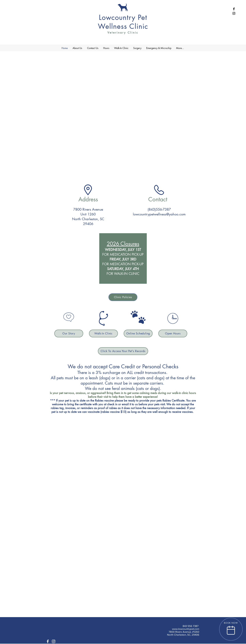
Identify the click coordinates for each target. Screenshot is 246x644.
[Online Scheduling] (138, 333)
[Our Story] (69, 333)
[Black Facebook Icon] (234, 9)
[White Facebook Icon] (48, 641)
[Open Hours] (173, 333)
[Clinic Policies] (123, 297)
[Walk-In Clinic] (103, 333)
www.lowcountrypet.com (186, 629)
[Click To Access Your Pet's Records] (123, 351)
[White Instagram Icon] (54, 641)
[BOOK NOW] (231, 629)
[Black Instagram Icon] (234, 13)
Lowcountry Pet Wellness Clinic (123, 22)
